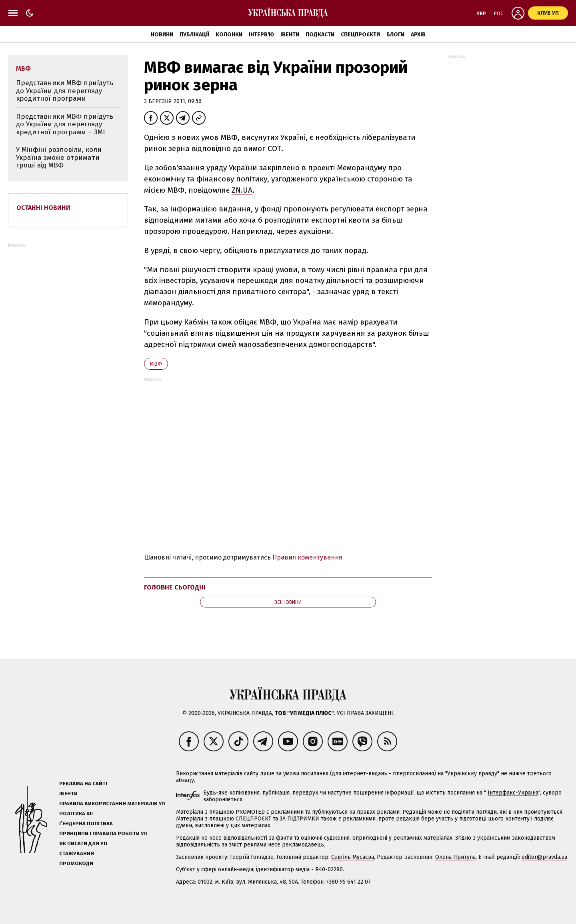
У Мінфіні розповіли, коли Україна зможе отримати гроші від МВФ (59, 157)
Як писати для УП (83, 843)
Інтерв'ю (261, 35)
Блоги (395, 35)
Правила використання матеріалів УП (112, 804)
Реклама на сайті (83, 784)
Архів (418, 35)
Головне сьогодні (175, 587)
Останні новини (43, 208)
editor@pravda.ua (544, 857)
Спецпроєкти (360, 35)
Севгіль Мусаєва (353, 857)
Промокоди (76, 863)
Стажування (77, 853)
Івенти (290, 35)
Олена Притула (455, 857)
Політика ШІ (76, 813)
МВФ (156, 364)
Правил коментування (307, 557)
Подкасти (320, 35)
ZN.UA (242, 190)
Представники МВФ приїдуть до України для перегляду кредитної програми (65, 91)
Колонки (229, 35)
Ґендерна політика (86, 823)
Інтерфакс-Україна (513, 793)
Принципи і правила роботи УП (103, 833)
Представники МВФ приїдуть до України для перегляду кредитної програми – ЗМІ (65, 124)
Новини (162, 35)
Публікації (194, 35)
